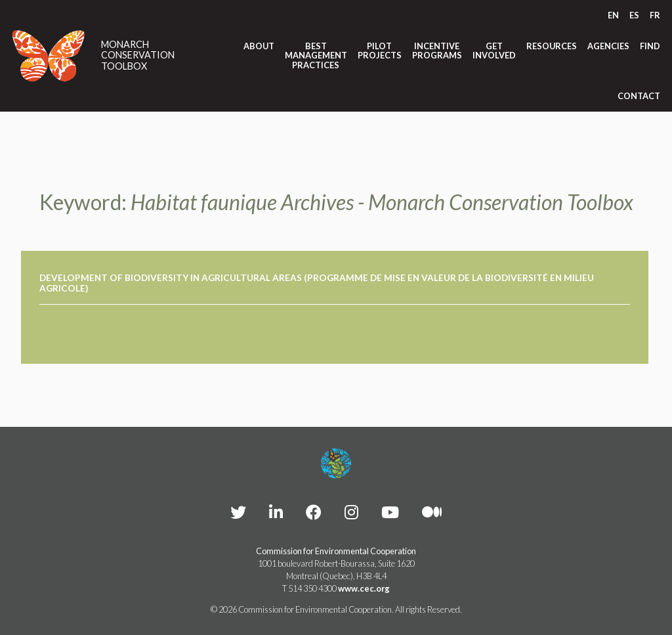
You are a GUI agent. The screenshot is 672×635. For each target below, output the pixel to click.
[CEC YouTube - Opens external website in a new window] (390, 512)
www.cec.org (364, 588)
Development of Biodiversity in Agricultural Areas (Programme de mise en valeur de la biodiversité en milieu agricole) (317, 283)
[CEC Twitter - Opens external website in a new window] (238, 512)
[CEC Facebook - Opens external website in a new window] (314, 512)
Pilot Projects (380, 51)
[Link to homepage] (49, 56)
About (259, 46)
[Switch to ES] (634, 15)
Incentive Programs (437, 51)
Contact (639, 96)
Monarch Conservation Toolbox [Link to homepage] (138, 55)
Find (650, 46)
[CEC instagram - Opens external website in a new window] (351, 512)
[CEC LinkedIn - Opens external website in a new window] (276, 512)
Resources (552, 46)
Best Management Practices (316, 55)
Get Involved (494, 51)
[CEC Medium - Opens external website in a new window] (432, 512)
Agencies (608, 46)
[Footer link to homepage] (336, 464)
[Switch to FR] (655, 15)
